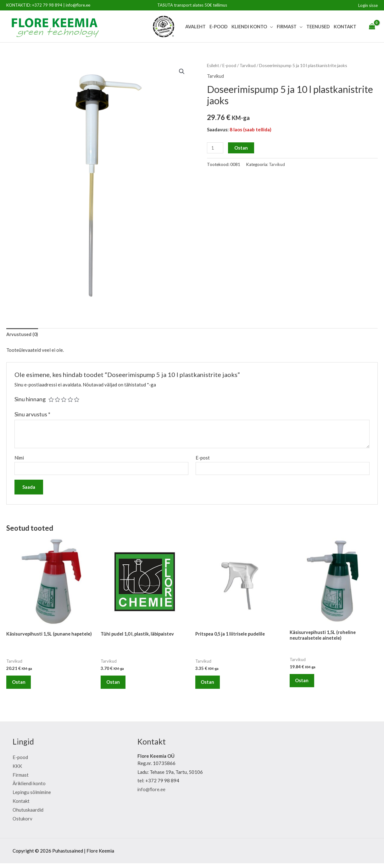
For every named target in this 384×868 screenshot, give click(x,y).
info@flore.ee (78, 5)
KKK (17, 770)
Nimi (19, 458)
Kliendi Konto (249, 26)
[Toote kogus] (215, 148)
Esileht (214, 65)
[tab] (23, 335)
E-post (203, 458)
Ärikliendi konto (29, 788)
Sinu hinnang (30, 400)
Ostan (242, 148)
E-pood (219, 26)
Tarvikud (250, 65)
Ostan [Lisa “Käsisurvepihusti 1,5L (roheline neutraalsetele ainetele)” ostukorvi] (304, 683)
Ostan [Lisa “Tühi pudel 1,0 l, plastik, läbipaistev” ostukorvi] (115, 685)
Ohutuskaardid (28, 814)
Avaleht (195, 26)
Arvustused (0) (23, 335)
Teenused (318, 26)
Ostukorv (22, 823)
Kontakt (345, 26)
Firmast (287, 26)
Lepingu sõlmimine (32, 797)
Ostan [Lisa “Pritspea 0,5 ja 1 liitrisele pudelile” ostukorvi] (210, 685)
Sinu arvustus (32, 415)
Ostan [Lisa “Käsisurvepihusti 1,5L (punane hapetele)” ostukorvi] (21, 683)
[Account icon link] (368, 5)
